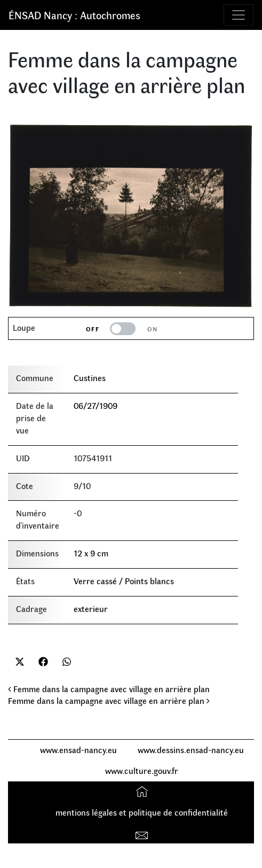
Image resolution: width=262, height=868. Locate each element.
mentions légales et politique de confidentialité (142, 812)
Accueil (143, 791)
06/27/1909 (96, 405)
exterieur (91, 609)
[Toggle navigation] (239, 15)
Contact (143, 833)
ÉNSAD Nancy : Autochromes (74, 15)
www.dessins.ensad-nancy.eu (191, 750)
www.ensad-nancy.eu (78, 750)
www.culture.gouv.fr (142, 770)
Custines (90, 378)
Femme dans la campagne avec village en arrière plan (109, 689)
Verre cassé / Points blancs (124, 581)
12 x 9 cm (91, 553)
